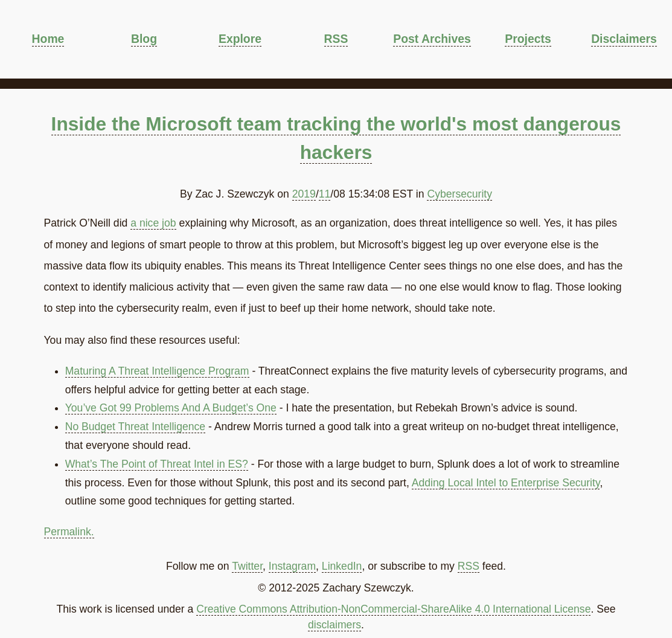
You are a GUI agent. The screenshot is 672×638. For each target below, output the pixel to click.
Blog (144, 39)
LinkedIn (342, 566)
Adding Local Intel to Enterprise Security (506, 483)
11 (325, 194)
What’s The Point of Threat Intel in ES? (157, 464)
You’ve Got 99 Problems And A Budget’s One (171, 408)
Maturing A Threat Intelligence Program (157, 371)
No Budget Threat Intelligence (135, 427)
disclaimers (334, 625)
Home (48, 39)
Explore (240, 39)
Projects (528, 39)
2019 (304, 194)
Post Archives (432, 39)
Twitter (247, 566)
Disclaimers (624, 39)
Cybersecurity (459, 194)
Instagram (292, 566)
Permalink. (69, 532)
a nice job (153, 223)
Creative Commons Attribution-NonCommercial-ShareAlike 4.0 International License (393, 609)
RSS (336, 39)
